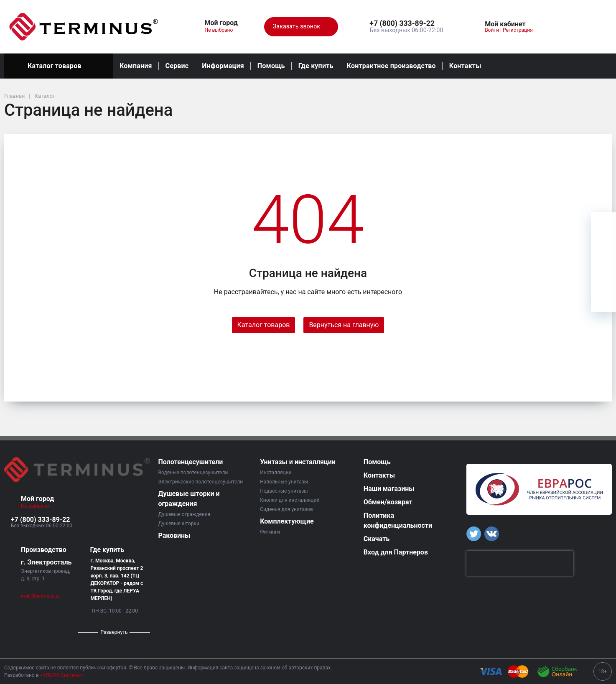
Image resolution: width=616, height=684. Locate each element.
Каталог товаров (59, 66)
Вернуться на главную (344, 325)
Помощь (271, 66)
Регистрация (518, 30)
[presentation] (520, 563)
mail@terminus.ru (41, 596)
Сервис (177, 66)
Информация (223, 66)
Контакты (465, 66)
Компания (136, 66)
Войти (492, 30)
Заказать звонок (301, 27)
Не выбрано (222, 30)
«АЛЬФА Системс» (62, 675)
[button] (406, 24)
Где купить (316, 66)
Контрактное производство (391, 66)
